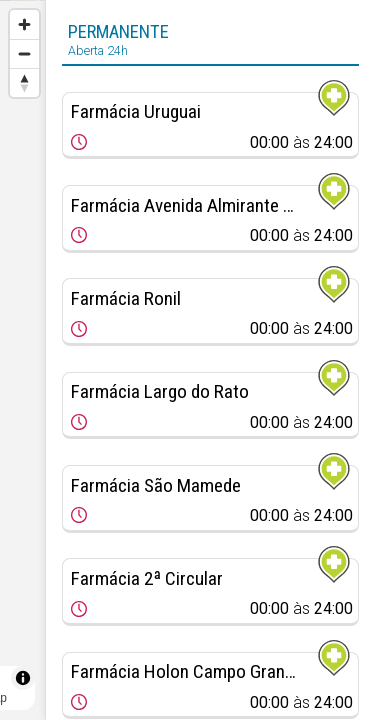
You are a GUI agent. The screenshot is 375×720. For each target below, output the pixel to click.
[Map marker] (22, 336)
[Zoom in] (24, 24)
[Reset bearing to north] (24, 82)
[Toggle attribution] (23, 678)
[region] (22, 360)
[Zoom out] (24, 53)
